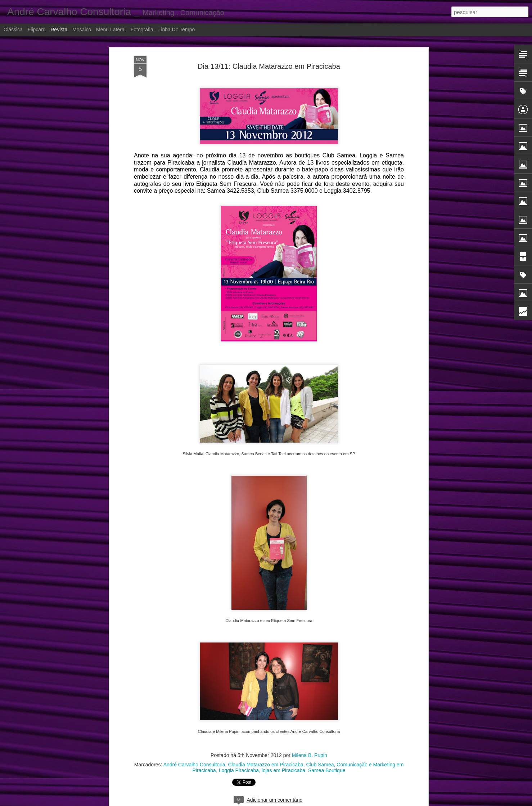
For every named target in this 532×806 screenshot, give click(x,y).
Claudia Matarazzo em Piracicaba (265, 763)
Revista (59, 30)
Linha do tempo (177, 30)
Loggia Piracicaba (239, 769)
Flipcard (37, 30)
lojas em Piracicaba (283, 769)
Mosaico (82, 30)
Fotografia (142, 30)
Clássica (13, 30)
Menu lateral (111, 30)
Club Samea (320, 763)
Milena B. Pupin (310, 754)
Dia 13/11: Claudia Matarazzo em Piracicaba (269, 65)
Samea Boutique (327, 769)
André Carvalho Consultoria (194, 763)
